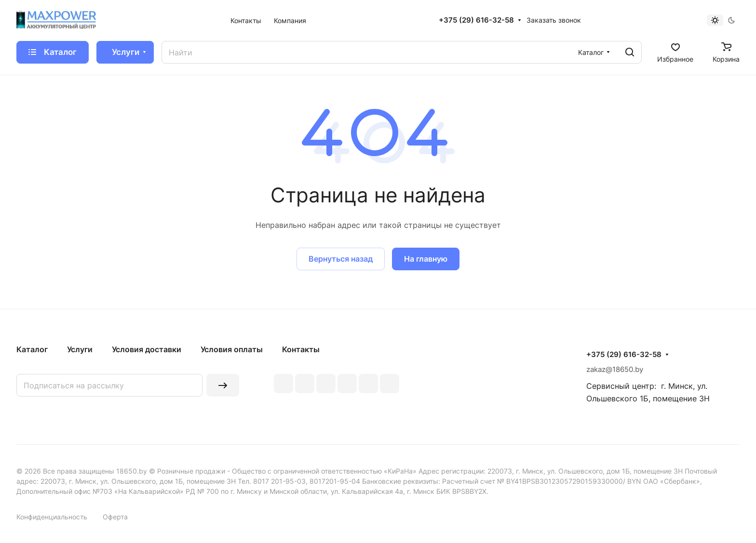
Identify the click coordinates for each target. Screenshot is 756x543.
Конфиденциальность (52, 517)
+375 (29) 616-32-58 (476, 20)
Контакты (301, 349)
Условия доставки (147, 349)
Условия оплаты (232, 349)
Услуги (80, 349)
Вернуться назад (341, 259)
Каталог (32, 349)
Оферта (115, 517)
